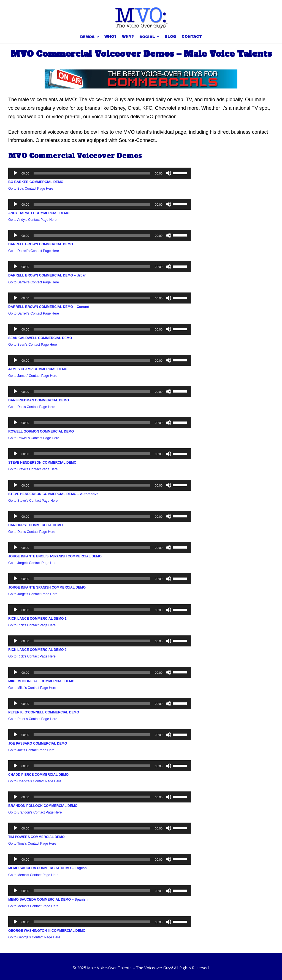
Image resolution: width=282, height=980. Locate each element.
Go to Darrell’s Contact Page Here (34, 251)
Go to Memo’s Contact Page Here (33, 875)
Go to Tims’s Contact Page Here (32, 844)
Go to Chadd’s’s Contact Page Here (35, 781)
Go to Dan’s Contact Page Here (32, 407)
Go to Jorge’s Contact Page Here (33, 563)
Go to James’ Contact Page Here (33, 376)
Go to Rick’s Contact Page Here (32, 625)
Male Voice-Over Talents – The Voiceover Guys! (130, 968)
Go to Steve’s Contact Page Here (33, 469)
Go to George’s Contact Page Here (34, 937)
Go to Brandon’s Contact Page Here (35, 812)
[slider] (92, 173)
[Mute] (169, 173)
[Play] (15, 173)
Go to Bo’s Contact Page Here (31, 189)
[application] (100, 173)
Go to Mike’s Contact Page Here (32, 688)
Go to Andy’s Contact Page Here (32, 220)
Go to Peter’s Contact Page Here (33, 719)
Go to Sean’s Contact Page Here (33, 345)
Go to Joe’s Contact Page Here (31, 750)
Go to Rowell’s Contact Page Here (34, 438)
